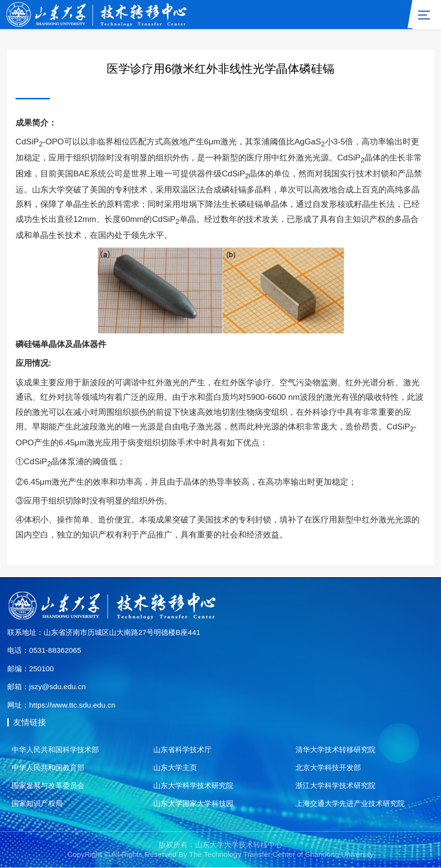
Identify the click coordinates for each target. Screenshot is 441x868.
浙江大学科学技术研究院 (335, 785)
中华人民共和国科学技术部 (55, 750)
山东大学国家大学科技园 (193, 803)
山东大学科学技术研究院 (193, 785)
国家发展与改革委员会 (48, 785)
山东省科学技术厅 (182, 750)
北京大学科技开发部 (328, 767)
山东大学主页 (175, 767)
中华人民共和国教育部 (48, 767)
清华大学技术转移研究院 (335, 750)
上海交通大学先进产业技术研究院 (350, 803)
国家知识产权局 (37, 803)
